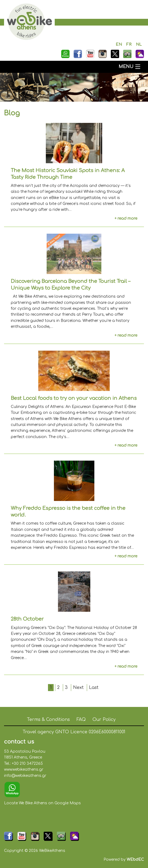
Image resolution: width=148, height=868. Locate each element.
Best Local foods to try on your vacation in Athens (74, 398)
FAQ (81, 720)
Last (94, 688)
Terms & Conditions (48, 720)
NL (139, 45)
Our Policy (104, 720)
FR (129, 45)
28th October (27, 619)
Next (78, 688)
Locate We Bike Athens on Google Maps (42, 803)
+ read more (126, 218)
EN (119, 45)
